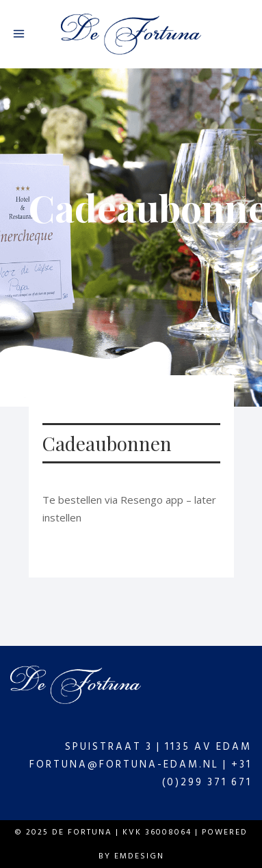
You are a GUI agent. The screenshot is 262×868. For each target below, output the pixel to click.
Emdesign (137, 856)
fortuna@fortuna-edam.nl (124, 764)
